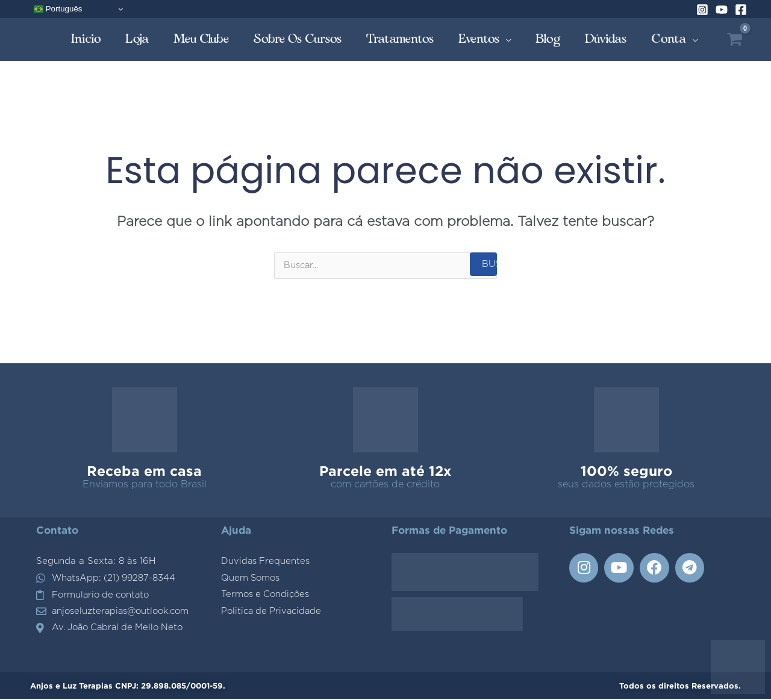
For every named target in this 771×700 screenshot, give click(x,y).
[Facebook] (741, 10)
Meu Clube (201, 39)
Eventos (479, 39)
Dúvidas (606, 39)
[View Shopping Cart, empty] (735, 39)
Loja (137, 39)
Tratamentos (400, 39)
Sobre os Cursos (298, 39)
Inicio (86, 39)
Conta (669, 39)
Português (58, 9)
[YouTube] (722, 10)
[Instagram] (702, 10)
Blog (548, 39)
